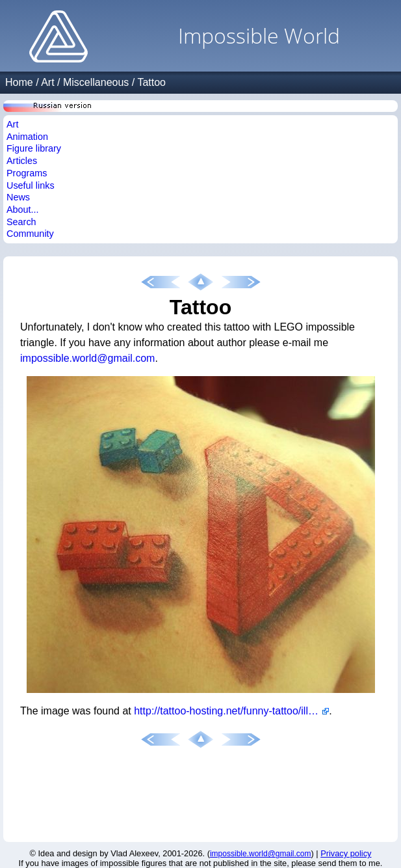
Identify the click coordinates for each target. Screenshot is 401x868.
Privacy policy (346, 853)
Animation (27, 137)
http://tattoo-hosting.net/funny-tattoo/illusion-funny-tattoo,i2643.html (231, 711)
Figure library (34, 148)
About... (23, 210)
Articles (22, 161)
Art (47, 82)
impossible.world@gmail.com (87, 358)
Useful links (31, 185)
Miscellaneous (96, 82)
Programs (27, 173)
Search (21, 222)
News (18, 197)
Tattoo (151, 82)
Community (30, 234)
